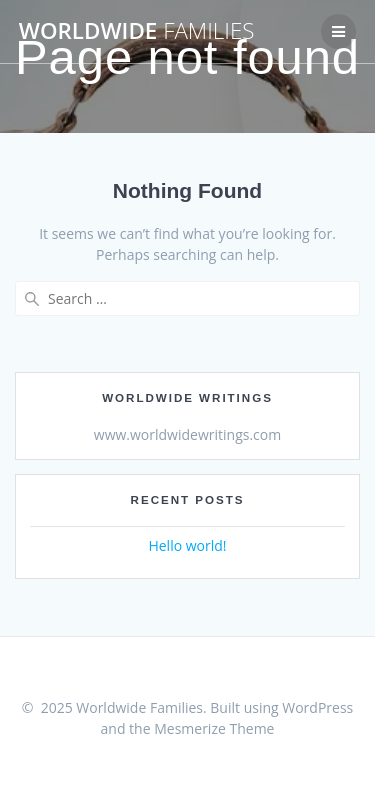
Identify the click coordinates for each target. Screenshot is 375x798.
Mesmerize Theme (214, 728)
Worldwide (137, 31)
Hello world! (187, 545)
